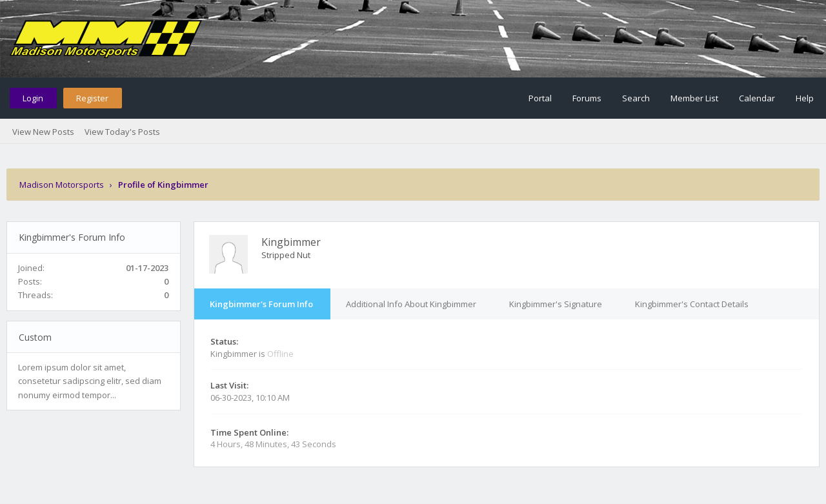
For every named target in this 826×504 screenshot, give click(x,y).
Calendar (757, 98)
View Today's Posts (122, 132)
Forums (587, 98)
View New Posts (43, 132)
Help (805, 98)
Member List (694, 98)
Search (636, 98)
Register (92, 98)
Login (33, 98)
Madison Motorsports (62, 185)
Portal (540, 98)
